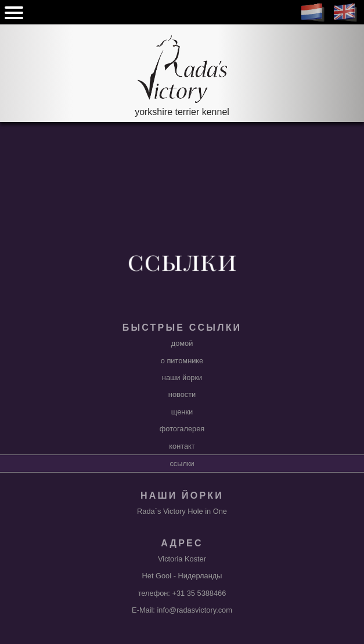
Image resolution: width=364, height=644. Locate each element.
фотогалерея (182, 429)
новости (182, 394)
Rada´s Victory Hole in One (182, 511)
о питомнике (182, 361)
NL (313, 13)
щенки (182, 412)
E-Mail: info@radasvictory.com (182, 610)
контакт (182, 446)
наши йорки (182, 378)
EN (345, 13)
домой (182, 343)
